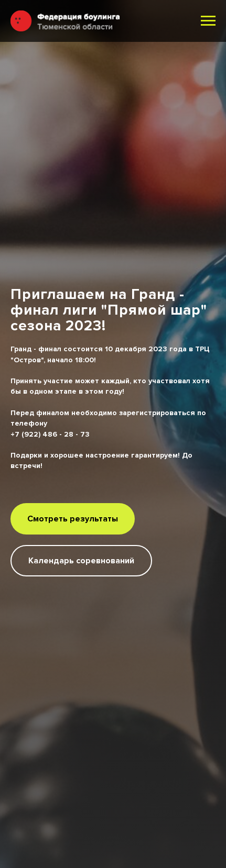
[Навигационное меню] (208, 21)
